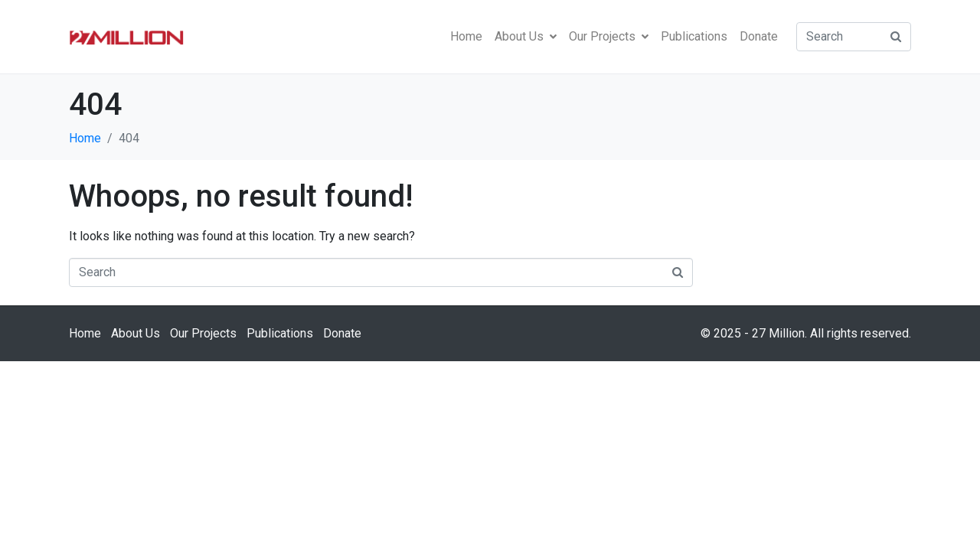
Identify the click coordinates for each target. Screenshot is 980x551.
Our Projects (609, 36)
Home (466, 36)
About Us (526, 36)
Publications (694, 36)
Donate (759, 36)
